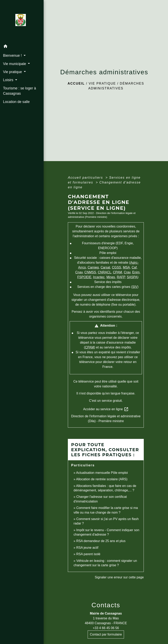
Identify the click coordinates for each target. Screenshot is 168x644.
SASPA (132, 277)
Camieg (93, 267)
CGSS (116, 267)
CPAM (117, 272)
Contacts (106, 605)
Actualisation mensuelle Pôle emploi (102, 473)
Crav (127, 272)
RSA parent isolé (88, 554)
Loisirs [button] (9, 80)
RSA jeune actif (88, 548)
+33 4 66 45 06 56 (106, 628)
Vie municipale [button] (15, 64)
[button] (22, 47)
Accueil (76, 83)
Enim (136, 272)
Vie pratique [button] (13, 72)
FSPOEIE (84, 277)
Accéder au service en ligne (106, 409)
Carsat (105, 267)
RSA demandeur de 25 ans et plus (101, 541)
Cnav (79, 272)
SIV (135, 287)
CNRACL (105, 272)
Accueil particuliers (86, 178)
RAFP (121, 277)
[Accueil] (22, 21)
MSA (126, 267)
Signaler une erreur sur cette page (119, 577)
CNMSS (90, 272)
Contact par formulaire (106, 634)
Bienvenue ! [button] (13, 56)
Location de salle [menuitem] (16, 102)
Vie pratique (102, 83)
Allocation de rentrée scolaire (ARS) (102, 479)
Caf (134, 267)
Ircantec (99, 277)
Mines (111, 277)
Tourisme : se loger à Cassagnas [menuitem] (19, 91)
